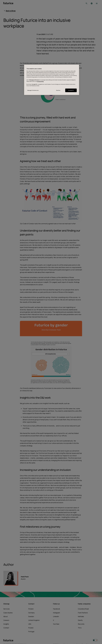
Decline (58, 90)
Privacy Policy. (40, 81)
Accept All (71, 90)
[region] (52, 80)
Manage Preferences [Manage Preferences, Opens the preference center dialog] (33, 90)
